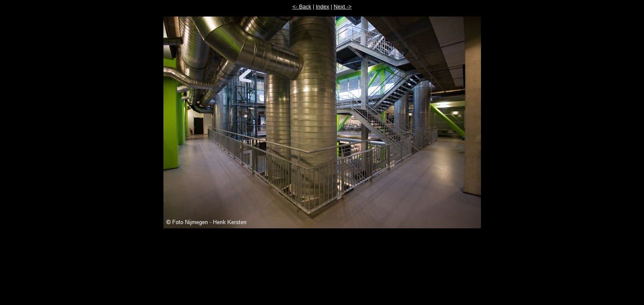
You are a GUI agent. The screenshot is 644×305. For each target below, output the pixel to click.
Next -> (343, 7)
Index (323, 7)
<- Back (302, 7)
